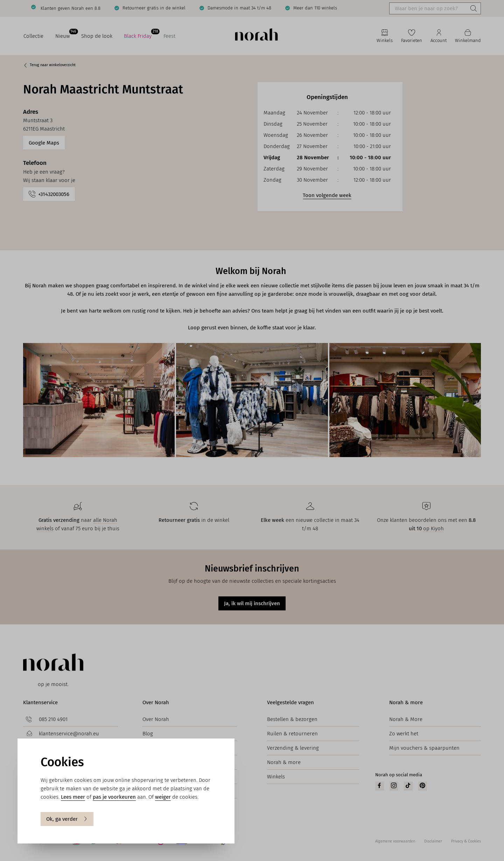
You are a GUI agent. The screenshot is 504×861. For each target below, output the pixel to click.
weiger (163, 797)
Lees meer (73, 797)
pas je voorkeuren (114, 797)
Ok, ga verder (67, 819)
